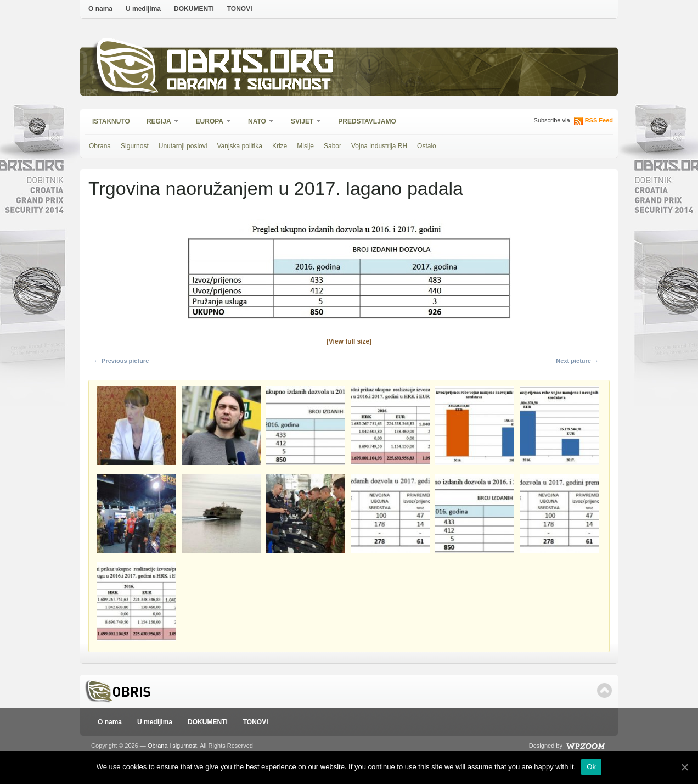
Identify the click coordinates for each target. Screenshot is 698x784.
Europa (210, 122)
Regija (159, 122)
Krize (280, 146)
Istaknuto (111, 121)
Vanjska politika (240, 146)
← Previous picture (121, 361)
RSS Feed (599, 120)
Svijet (303, 122)
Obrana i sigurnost (248, 86)
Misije (305, 146)
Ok (591, 767)
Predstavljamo (367, 121)
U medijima (143, 9)
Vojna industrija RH (379, 146)
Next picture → (577, 361)
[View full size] (349, 341)
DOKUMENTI (194, 9)
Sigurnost (135, 146)
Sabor (333, 146)
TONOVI (240, 9)
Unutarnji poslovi (183, 146)
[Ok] (684, 767)
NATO (258, 122)
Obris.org (251, 65)
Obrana (100, 146)
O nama (100, 9)
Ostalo (427, 146)
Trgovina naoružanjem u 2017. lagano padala (276, 188)
